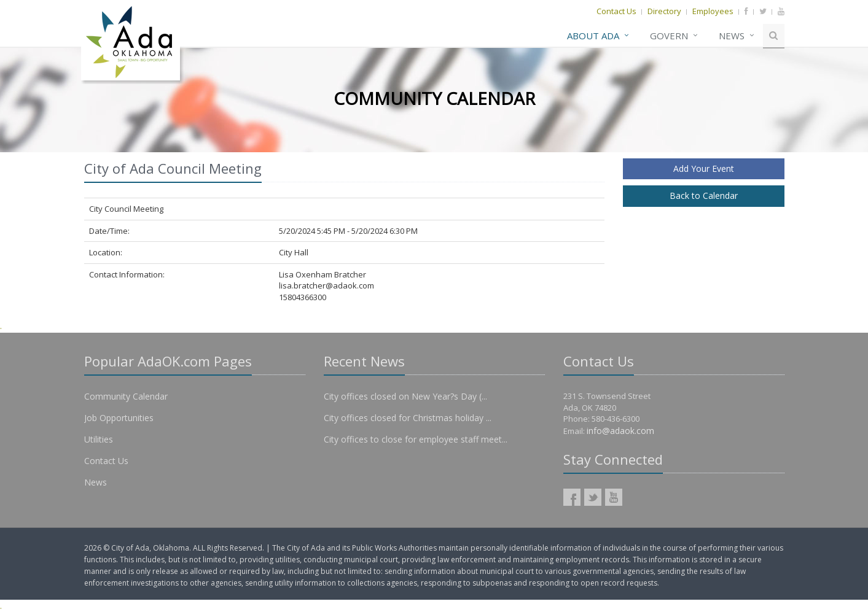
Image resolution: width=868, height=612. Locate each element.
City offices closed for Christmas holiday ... (408, 418)
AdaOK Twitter (593, 497)
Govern (669, 36)
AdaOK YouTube (614, 497)
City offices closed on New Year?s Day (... (405, 396)
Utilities (99, 439)
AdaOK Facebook (572, 497)
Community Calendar (126, 396)
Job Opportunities (119, 418)
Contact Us (616, 11)
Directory (664, 11)
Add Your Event (704, 168)
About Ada (593, 36)
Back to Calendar (704, 196)
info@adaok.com (620, 431)
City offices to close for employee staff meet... (416, 439)
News (732, 36)
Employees (713, 11)
